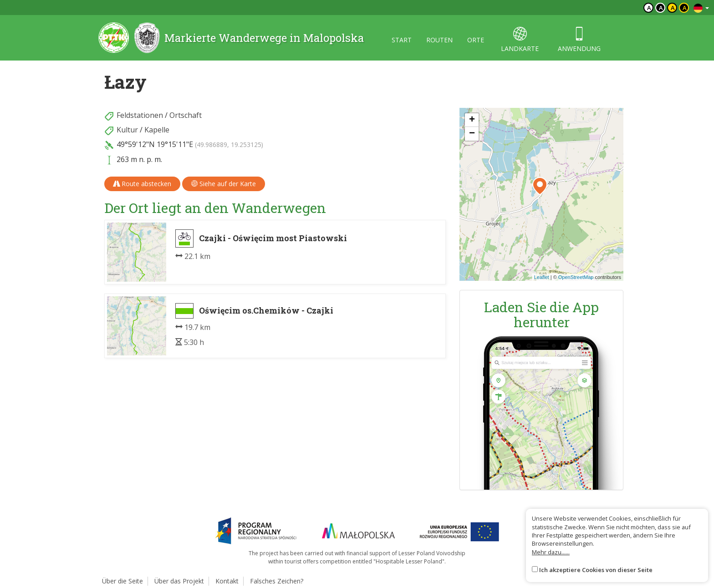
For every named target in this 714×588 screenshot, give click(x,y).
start (402, 40)
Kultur (127, 130)
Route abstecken (142, 184)
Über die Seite (122, 581)
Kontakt (227, 581)
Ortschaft (186, 115)
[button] (540, 186)
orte (476, 40)
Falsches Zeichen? (277, 581)
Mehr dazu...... (551, 552)
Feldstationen (140, 115)
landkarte (520, 40)
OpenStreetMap (576, 277)
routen (439, 40)
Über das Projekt (179, 581)
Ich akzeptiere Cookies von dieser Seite (596, 570)
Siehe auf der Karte (224, 184)
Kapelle (157, 130)
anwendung (579, 40)
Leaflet (542, 277)
